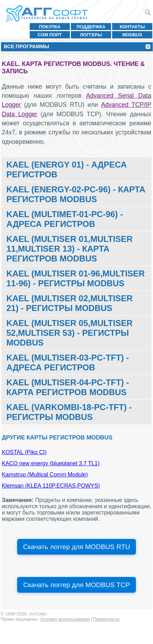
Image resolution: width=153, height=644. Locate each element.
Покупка (50, 27)
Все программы (27, 46)
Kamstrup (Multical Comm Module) (45, 475)
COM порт (50, 35)
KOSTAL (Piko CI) (24, 452)
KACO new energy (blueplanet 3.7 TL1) (51, 463)
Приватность (107, 619)
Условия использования (65, 619)
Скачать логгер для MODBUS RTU (76, 547)
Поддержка (91, 27)
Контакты (132, 27)
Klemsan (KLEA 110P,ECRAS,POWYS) (51, 486)
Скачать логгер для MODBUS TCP (76, 585)
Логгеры (91, 35)
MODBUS (132, 35)
